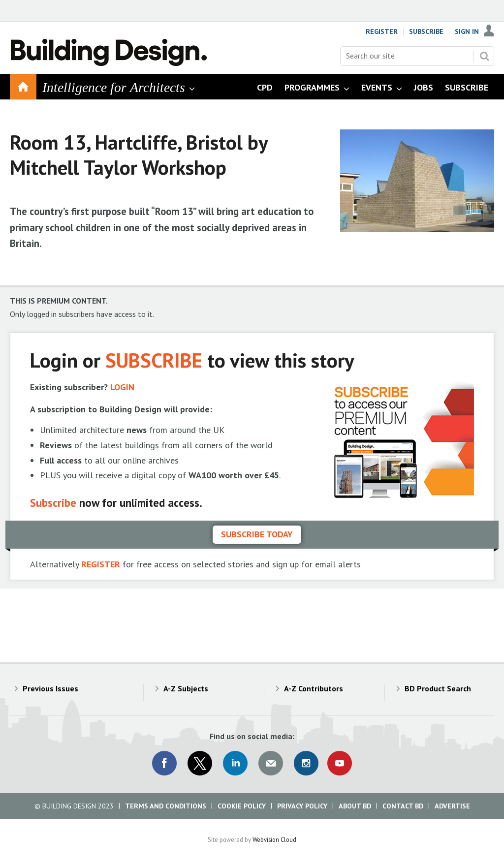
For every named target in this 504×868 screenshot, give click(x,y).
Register (382, 31)
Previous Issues (50, 688)
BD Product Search (438, 688)
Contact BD (403, 806)
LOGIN (122, 387)
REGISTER (101, 564)
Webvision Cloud (274, 839)
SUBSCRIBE (154, 360)
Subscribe (426, 31)
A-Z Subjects (186, 688)
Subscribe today (257, 534)
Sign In (467, 31)
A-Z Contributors (314, 688)
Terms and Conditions (166, 806)
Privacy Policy (302, 806)
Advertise (452, 806)
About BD (355, 806)
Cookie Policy (242, 806)
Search (484, 56)
